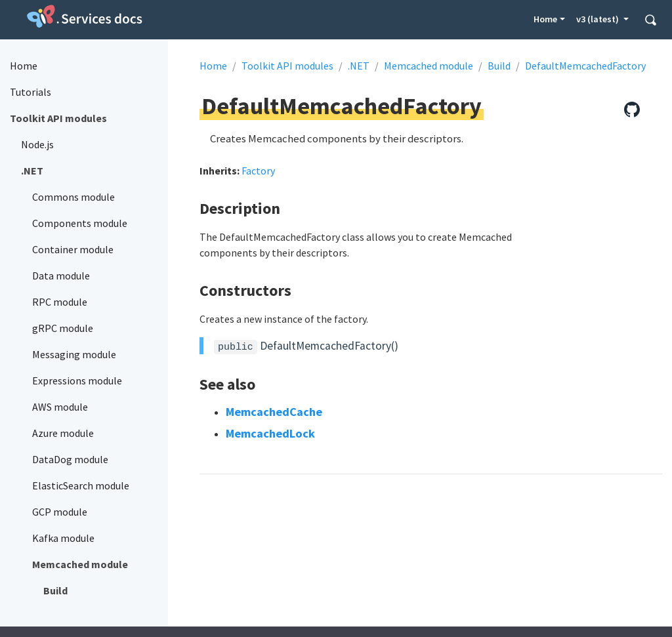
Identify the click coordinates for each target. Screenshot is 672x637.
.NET (359, 66)
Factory (258, 171)
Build (499, 66)
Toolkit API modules (287, 66)
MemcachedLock (270, 433)
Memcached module (429, 66)
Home (545, 19)
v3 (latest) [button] (598, 19)
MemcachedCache (274, 412)
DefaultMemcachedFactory (585, 66)
